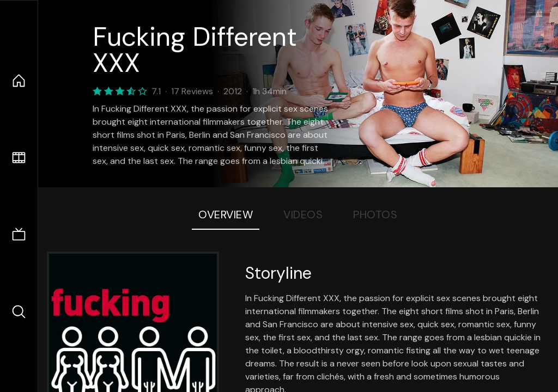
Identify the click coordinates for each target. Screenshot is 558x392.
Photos (375, 215)
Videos (303, 215)
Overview (226, 215)
